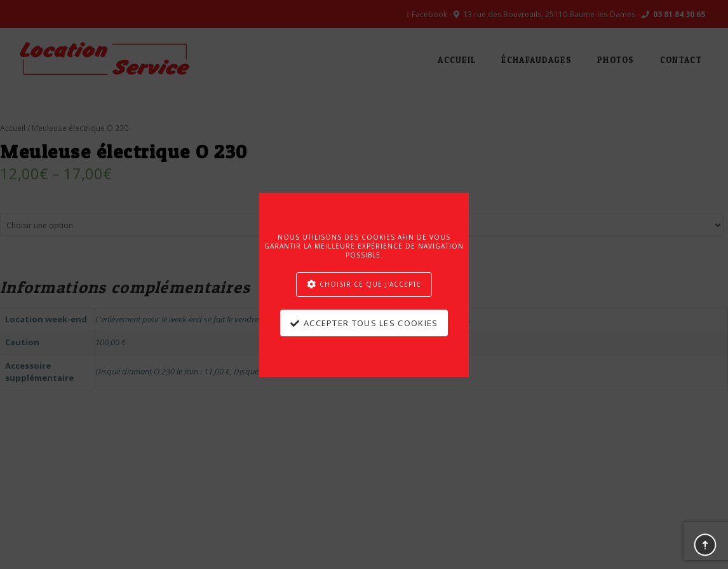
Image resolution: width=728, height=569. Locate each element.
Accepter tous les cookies (371, 323)
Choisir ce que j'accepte (370, 284)
